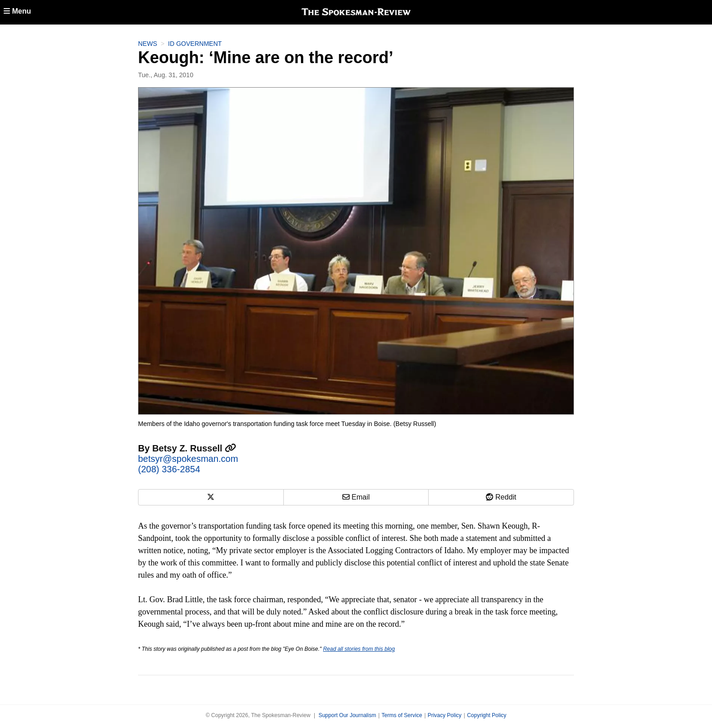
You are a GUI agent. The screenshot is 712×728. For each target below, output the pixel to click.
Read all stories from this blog (359, 649)
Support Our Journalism (347, 715)
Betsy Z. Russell (194, 448)
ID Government (195, 44)
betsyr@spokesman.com (188, 459)
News (148, 44)
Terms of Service (402, 715)
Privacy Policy (445, 715)
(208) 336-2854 (169, 469)
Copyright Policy (487, 715)
